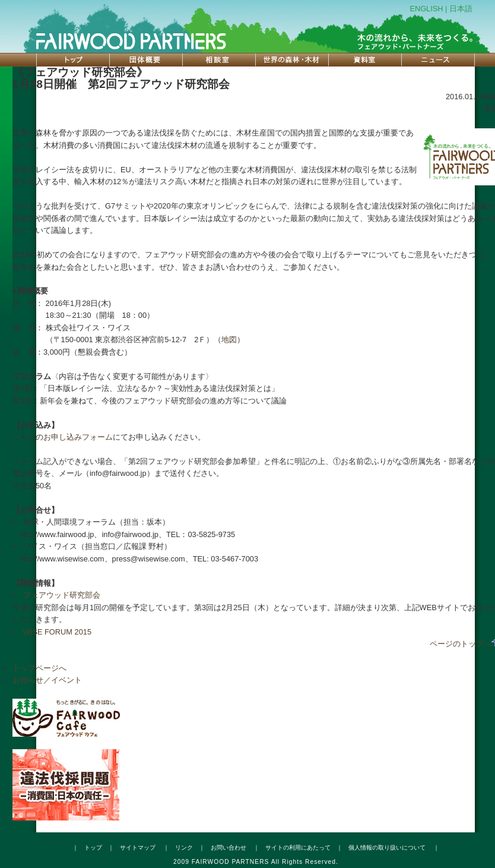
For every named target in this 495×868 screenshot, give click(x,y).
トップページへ (39, 668)
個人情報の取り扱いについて (387, 848)
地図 (229, 340)
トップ (93, 848)
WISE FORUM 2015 (57, 632)
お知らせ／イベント (47, 680)
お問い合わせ (229, 848)
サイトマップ (138, 848)
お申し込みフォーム (78, 437)
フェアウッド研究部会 (62, 595)
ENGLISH (426, 9)
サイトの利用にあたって (298, 848)
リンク (184, 848)
